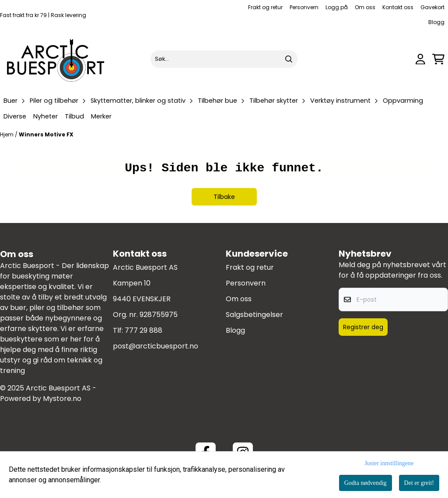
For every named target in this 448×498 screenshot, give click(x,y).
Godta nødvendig (366, 483)
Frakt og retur (265, 7)
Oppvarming (403, 101)
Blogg (436, 22)
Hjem (7, 134)
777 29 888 (143, 330)
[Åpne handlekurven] (438, 59)
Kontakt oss (398, 7)
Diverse (15, 116)
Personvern (304, 7)
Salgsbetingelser (254, 315)
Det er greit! (419, 483)
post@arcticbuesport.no (156, 346)
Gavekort (432, 7)
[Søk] (224, 59)
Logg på (337, 7)
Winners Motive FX (46, 134)
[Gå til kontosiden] (420, 59)
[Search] (289, 59)
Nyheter (45, 116)
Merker (101, 116)
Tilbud (74, 116)
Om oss (365, 7)
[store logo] (56, 59)
